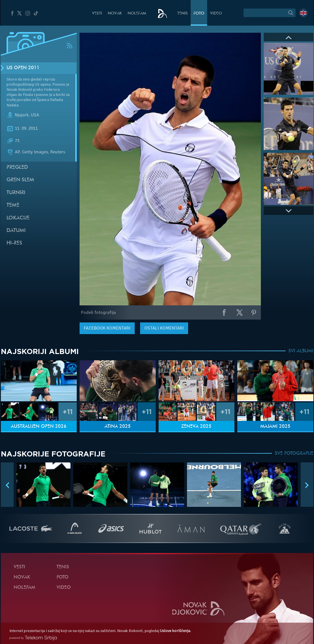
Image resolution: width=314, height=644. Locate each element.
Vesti (97, 14)
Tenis (183, 14)
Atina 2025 (118, 427)
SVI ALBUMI (301, 351)
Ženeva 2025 (196, 427)
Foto (199, 14)
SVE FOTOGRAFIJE (294, 454)
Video (216, 14)
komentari (107, 328)
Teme (13, 205)
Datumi (16, 231)
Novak (115, 14)
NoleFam (137, 14)
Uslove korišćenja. (175, 631)
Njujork (22, 115)
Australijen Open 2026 (39, 427)
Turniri (16, 193)
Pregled (17, 167)
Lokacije (18, 218)
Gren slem (20, 180)
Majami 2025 (275, 427)
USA (35, 115)
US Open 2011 (23, 68)
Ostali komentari (164, 328)
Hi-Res (14, 243)
